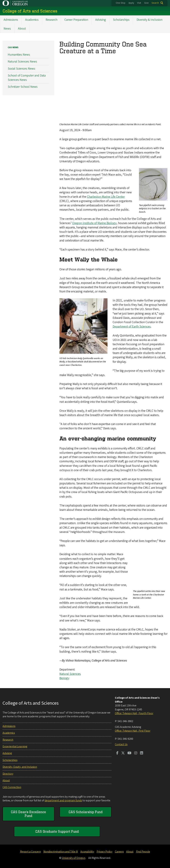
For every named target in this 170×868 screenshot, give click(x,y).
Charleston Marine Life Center (106, 197)
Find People (143, 852)
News (7, 29)
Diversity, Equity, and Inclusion (20, 767)
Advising (101, 20)
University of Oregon (74, 858)
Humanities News (19, 55)
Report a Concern (30, 852)
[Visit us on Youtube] (129, 753)
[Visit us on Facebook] (117, 753)
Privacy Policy (104, 852)
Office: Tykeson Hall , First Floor (133, 731)
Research (51, 20)
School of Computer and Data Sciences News (27, 78)
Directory (8, 774)
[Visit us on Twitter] (123, 753)
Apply (131, 3)
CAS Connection (12, 787)
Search (155, 3)
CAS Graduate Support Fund (57, 831)
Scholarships (121, 20)
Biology (64, 678)
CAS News (13, 47)
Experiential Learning (15, 746)
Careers (119, 852)
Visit (139, 3)
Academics (32, 20)
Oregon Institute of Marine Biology (94, 223)
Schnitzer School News (23, 87)
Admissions (11, 20)
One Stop (121, 3)
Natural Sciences (70, 674)
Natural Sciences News (22, 62)
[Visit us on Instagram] (136, 753)
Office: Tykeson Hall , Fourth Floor (134, 713)
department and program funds (63, 801)
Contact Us (121, 744)
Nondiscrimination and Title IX (61, 852)
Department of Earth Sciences (132, 327)
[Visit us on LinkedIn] (142, 753)
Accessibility (87, 852)
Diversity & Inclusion (150, 20)
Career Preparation (76, 20)
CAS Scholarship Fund (86, 812)
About (22, 29)
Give (146, 3)
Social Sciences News (21, 69)
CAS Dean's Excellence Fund (28, 814)
